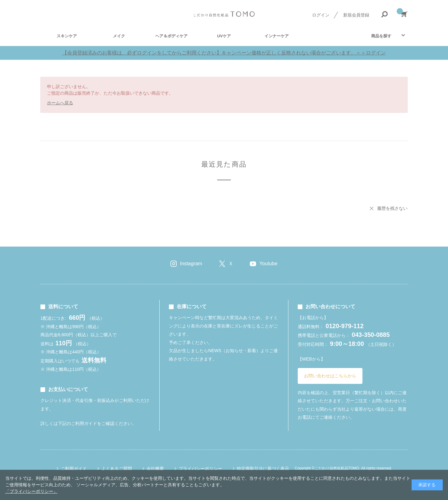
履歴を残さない (392, 208)
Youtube (268, 264)
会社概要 (155, 469)
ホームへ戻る (60, 103)
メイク (119, 36)
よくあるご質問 (117, 469)
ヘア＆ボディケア (171, 36)
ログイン (321, 15)
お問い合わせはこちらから (330, 376)
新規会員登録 (356, 15)
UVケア (224, 36)
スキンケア (67, 36)
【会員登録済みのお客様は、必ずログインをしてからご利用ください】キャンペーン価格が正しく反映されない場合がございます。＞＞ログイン (224, 53)
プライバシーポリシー (200, 469)
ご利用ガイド (74, 469)
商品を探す (381, 36)
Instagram (191, 264)
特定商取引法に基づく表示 (263, 469)
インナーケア (277, 36)
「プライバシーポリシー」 (31, 491)
